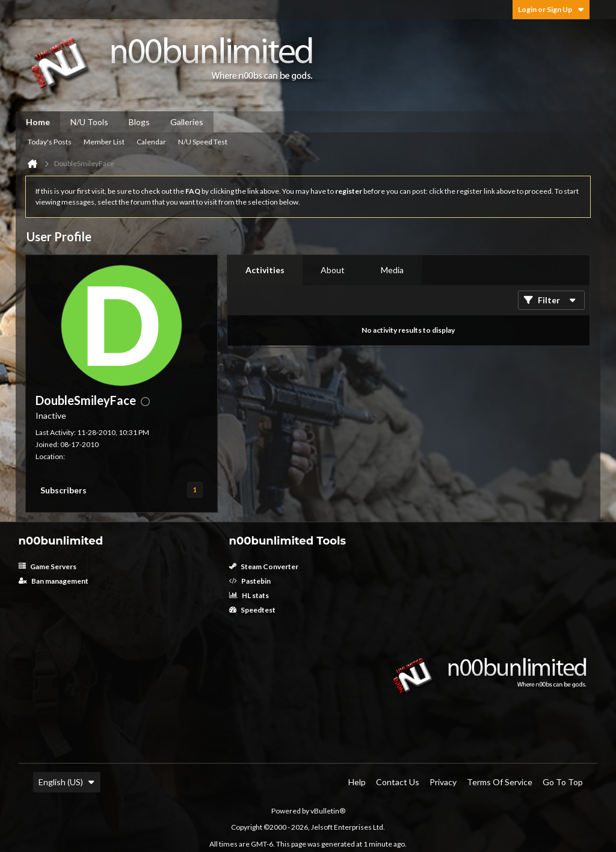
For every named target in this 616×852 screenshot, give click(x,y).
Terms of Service (500, 782)
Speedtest (252, 610)
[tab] (265, 270)
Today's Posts (50, 142)
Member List (104, 142)
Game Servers (48, 566)
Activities (265, 270)
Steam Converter (264, 566)
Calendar (151, 142)
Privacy (443, 782)
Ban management (54, 581)
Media (392, 270)
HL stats (249, 595)
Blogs (139, 122)
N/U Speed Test (203, 142)
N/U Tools (89, 122)
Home (38, 122)
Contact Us (398, 782)
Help (357, 782)
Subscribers (63, 490)
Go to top (563, 782)
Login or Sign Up (551, 9)
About (333, 270)
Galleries (187, 122)
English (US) (67, 782)
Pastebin (250, 581)
